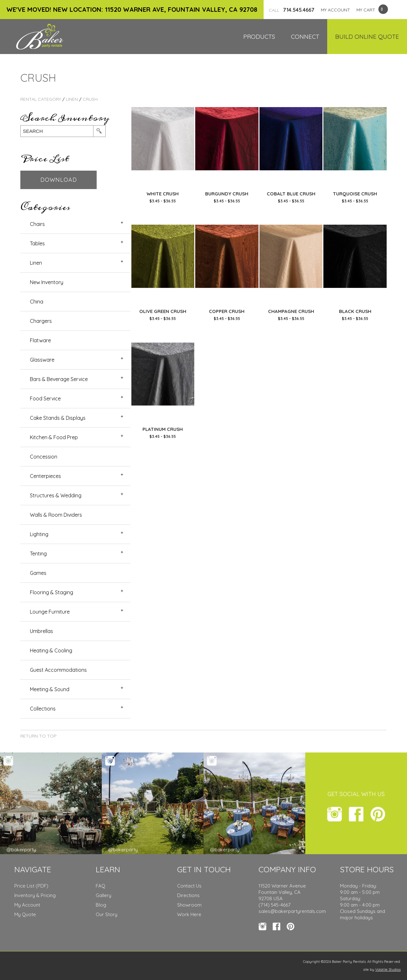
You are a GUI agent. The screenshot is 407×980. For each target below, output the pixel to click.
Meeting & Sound (50, 689)
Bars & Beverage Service (59, 379)
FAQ (100, 886)
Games (38, 573)
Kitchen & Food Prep (54, 437)
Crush (90, 99)
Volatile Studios (388, 970)
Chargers (41, 321)
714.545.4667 (292, 10)
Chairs (37, 224)
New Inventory (47, 282)
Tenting (38, 554)
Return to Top (38, 736)
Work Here (189, 914)
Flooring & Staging (52, 592)
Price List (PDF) (31, 886)
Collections (43, 709)
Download (59, 180)
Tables (37, 243)
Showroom (189, 905)
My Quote (25, 914)
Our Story (107, 914)
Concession (44, 457)
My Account (27, 905)
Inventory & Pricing (35, 895)
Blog (101, 905)
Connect (305, 37)
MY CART (366, 10)
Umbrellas (41, 631)
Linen (72, 99)
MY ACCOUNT (335, 10)
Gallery (103, 895)
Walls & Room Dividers (56, 515)
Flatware (40, 340)
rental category (41, 99)
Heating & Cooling (51, 650)
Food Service (45, 398)
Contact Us (189, 886)
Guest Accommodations (58, 670)
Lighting (39, 534)
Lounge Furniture (50, 612)
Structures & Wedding (56, 495)
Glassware (42, 360)
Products (259, 37)
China (37, 302)
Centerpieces (45, 476)
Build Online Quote (367, 37)
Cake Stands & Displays (58, 418)
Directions (188, 895)
